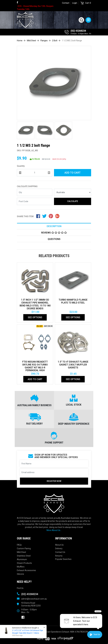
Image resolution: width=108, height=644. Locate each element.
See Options (35, 317)
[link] (19, 3)
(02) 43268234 (78, 31)
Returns (59, 556)
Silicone (20, 574)
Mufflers (21, 567)
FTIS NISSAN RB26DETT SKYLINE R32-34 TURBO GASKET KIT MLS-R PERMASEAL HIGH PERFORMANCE (35, 368)
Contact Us (60, 552)
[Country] (73, 192)
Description (54, 226)
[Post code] (35, 201)
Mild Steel (21, 552)
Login (75, 3)
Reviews (54, 233)
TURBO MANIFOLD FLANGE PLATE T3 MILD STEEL (73, 301)
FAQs (19, 545)
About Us (59, 545)
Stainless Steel (24, 556)
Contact (66, 3)
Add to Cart (73, 173)
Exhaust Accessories (26, 570)
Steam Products (24, 563)
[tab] (54, 226)
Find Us (20, 588)
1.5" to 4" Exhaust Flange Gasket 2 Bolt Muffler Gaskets (73, 365)
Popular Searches (63, 559)
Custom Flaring (24, 548)
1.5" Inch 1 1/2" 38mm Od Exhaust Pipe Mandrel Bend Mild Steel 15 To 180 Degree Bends (35, 304)
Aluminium (22, 559)
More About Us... (54, 530)
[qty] (35, 173)
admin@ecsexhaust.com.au (34, 599)
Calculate (73, 201)
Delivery (59, 548)
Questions (54, 239)
